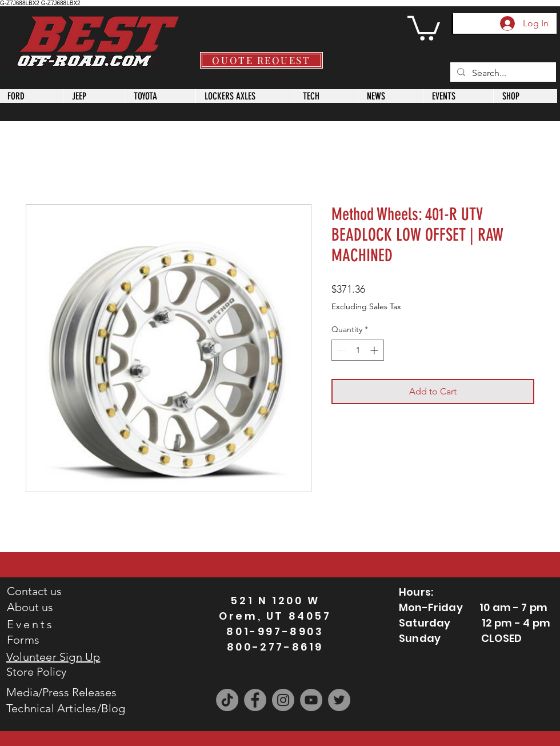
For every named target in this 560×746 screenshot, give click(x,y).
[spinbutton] (358, 350)
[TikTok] (227, 700)
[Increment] (375, 350)
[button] (424, 27)
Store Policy (36, 672)
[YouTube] (311, 700)
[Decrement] (340, 350)
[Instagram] (283, 700)
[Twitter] (339, 700)
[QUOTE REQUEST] (261, 60)
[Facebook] (255, 700)
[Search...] (502, 73)
